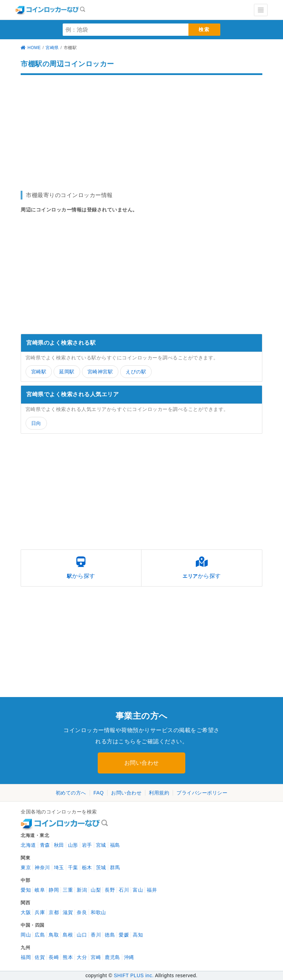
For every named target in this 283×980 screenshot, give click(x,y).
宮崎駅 (39, 372)
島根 (68, 935)
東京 (26, 867)
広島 (40, 935)
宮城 (101, 845)
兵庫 (40, 912)
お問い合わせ (142, 763)
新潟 (82, 890)
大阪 (26, 912)
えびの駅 (136, 372)
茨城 (101, 867)
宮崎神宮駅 (100, 372)
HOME (31, 48)
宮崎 (96, 957)
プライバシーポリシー (202, 793)
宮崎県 (52, 48)
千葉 (73, 867)
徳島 (110, 935)
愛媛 (124, 935)
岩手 (87, 845)
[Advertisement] (141, 129)
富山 (138, 890)
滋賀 (68, 912)
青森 (45, 845)
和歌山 (98, 912)
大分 (82, 957)
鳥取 (54, 935)
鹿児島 (112, 957)
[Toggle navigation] (261, 10)
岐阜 (40, 890)
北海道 (28, 845)
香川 (96, 935)
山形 (73, 845)
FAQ (99, 793)
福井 (152, 890)
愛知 (26, 890)
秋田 (59, 845)
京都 (54, 912)
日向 (36, 423)
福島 (115, 845)
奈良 (82, 912)
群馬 (115, 867)
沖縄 (129, 957)
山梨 (96, 890)
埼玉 (59, 867)
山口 (82, 935)
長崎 (54, 957)
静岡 (54, 890)
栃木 (87, 867)
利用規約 (159, 793)
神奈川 (42, 867)
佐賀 (40, 957)
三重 (68, 890)
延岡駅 (67, 372)
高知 (138, 935)
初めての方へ (71, 793)
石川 (124, 890)
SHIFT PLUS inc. (134, 975)
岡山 (26, 935)
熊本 (68, 957)
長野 (110, 890)
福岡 (26, 957)
